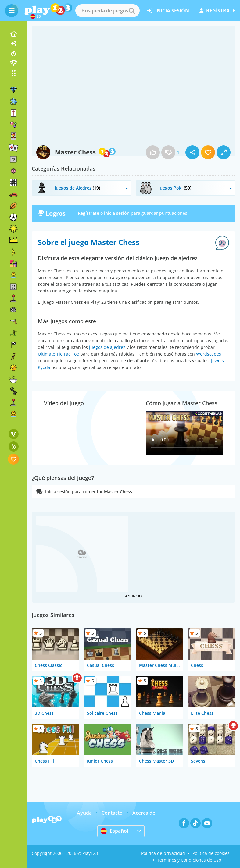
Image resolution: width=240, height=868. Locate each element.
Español (114, 831)
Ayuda (84, 813)
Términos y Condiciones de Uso (189, 860)
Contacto (112, 813)
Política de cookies (211, 853)
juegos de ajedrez (107, 347)
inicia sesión (168, 11)
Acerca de (144, 813)
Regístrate (88, 213)
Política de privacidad (163, 853)
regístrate (217, 11)
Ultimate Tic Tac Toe (58, 354)
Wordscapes (209, 354)
